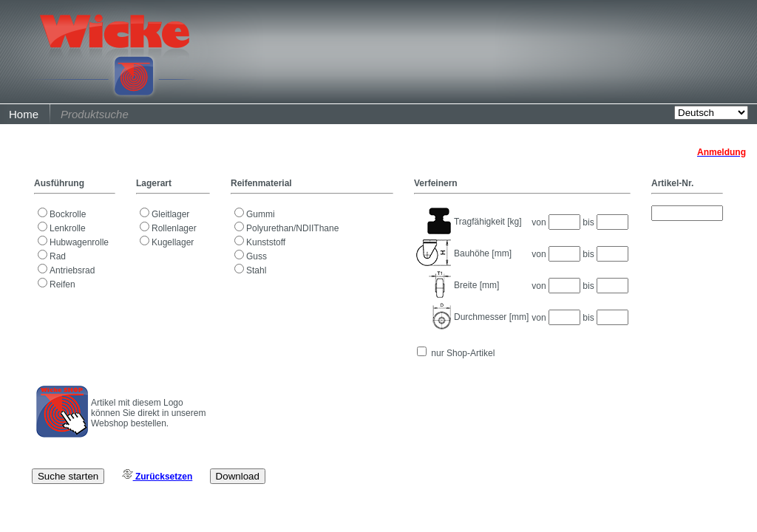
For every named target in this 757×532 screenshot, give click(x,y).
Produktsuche (95, 114)
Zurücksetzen (157, 477)
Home (24, 114)
